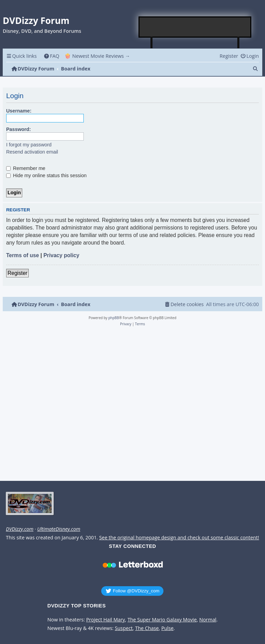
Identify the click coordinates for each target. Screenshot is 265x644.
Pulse (168, 628)
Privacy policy (61, 255)
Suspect (124, 628)
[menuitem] (51, 56)
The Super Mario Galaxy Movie (162, 620)
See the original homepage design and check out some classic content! (179, 538)
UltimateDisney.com (59, 529)
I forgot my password (29, 145)
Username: (19, 111)
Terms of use (23, 255)
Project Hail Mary (106, 620)
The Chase (147, 628)
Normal (208, 620)
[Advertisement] (195, 27)
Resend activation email (32, 152)
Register (17, 273)
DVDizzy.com (19, 529)
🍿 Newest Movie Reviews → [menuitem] (97, 56)
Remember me (26, 168)
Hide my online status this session (46, 175)
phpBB (114, 318)
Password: (18, 129)
